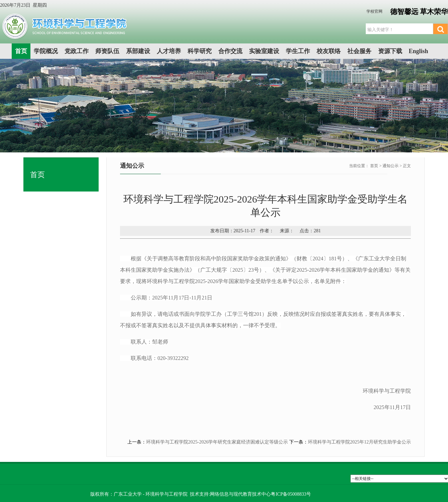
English (419, 51)
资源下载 (390, 51)
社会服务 (359, 51)
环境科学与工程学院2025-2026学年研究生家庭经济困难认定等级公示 (217, 442)
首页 (21, 51)
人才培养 (169, 51)
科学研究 (200, 51)
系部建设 (138, 51)
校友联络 (329, 51)
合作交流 (230, 51)
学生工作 (298, 51)
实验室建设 (264, 51)
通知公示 (390, 166)
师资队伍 (107, 51)
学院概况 (46, 51)
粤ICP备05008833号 (291, 494)
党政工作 (77, 51)
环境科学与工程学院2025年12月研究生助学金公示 (359, 442)
